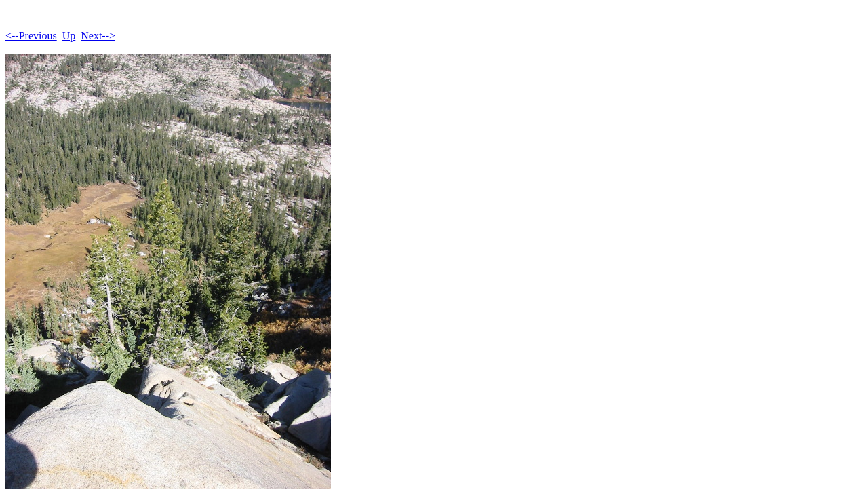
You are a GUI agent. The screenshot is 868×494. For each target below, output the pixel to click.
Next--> (98, 36)
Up (69, 36)
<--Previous (31, 36)
